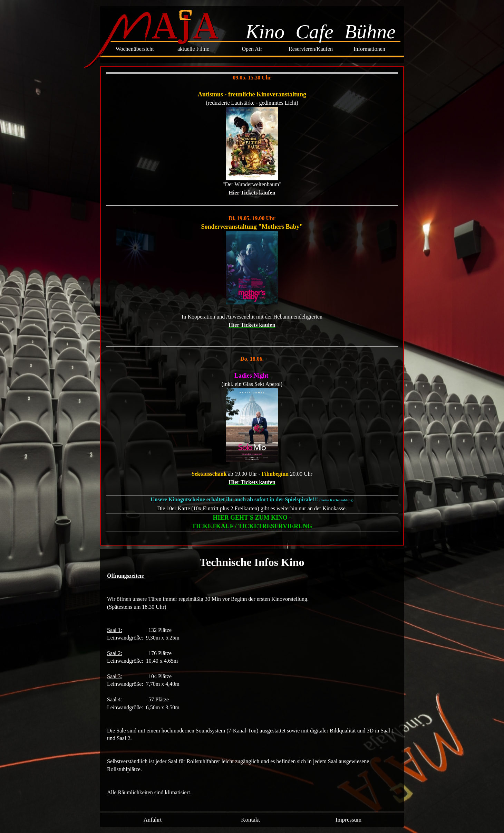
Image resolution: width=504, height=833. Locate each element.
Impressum (349, 820)
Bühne (370, 32)
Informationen (369, 49)
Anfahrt (152, 820)
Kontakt (250, 820)
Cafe (314, 32)
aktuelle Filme (193, 49)
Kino (265, 32)
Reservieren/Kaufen (311, 49)
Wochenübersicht (135, 49)
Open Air (252, 49)
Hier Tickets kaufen (252, 193)
